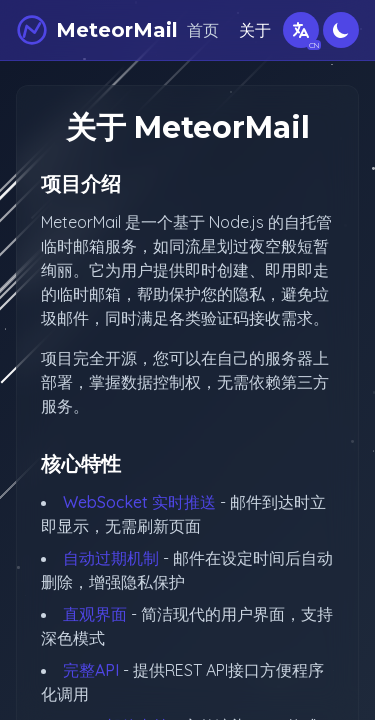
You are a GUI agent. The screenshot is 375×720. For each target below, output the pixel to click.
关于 (255, 30)
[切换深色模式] (341, 30)
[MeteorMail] (97, 30)
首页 (203, 30)
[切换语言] (301, 30)
